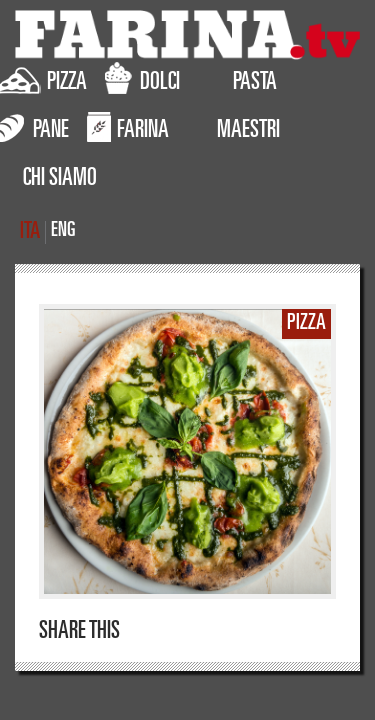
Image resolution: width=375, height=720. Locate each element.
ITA (30, 232)
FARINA (128, 127)
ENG (63, 231)
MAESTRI (248, 132)
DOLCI (142, 79)
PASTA (255, 84)
